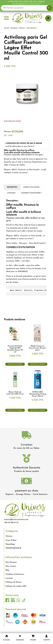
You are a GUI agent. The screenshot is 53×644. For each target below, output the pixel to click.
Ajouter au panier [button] (15, 364)
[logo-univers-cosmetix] (26, 18)
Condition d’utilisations (15, 574)
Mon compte (11, 566)
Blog (7, 570)
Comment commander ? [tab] (31, 193)
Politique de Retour (14, 582)
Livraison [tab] (11, 193)
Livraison (27, 445)
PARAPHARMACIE (13, 548)
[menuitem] (6, 18)
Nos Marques (11, 562)
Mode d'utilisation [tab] (31, 187)
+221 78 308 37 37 (11, 523)
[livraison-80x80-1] (27, 435)
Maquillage (10, 544)
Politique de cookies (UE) (16, 586)
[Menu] (6, 18)
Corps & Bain (11, 540)
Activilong (17, 131)
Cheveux (9, 536)
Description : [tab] (12, 187)
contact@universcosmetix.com (16, 519)
